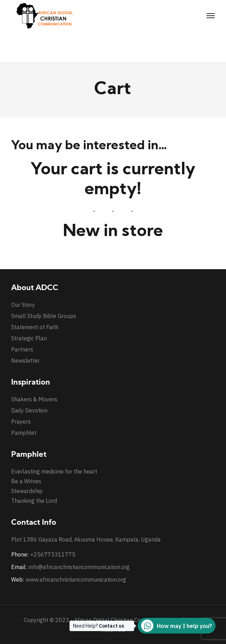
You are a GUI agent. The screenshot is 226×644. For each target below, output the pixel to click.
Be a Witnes (26, 481)
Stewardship (27, 491)
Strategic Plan (29, 338)
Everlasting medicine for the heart (54, 471)
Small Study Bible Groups (44, 316)
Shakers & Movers (34, 399)
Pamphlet (24, 433)
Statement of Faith (35, 327)
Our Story (23, 305)
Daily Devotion (29, 410)
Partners (22, 349)
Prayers (21, 422)
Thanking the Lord (34, 501)
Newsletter (25, 361)
